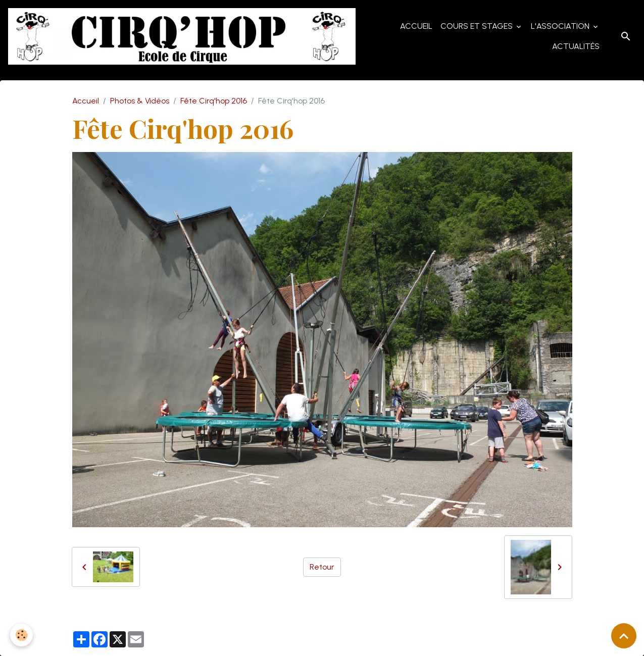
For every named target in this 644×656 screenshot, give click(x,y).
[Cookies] (21, 635)
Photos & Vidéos (140, 101)
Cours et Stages (478, 26)
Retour (322, 567)
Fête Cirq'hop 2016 (214, 101)
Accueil (416, 26)
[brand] (182, 36)
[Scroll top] (624, 636)
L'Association (561, 26)
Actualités (576, 46)
